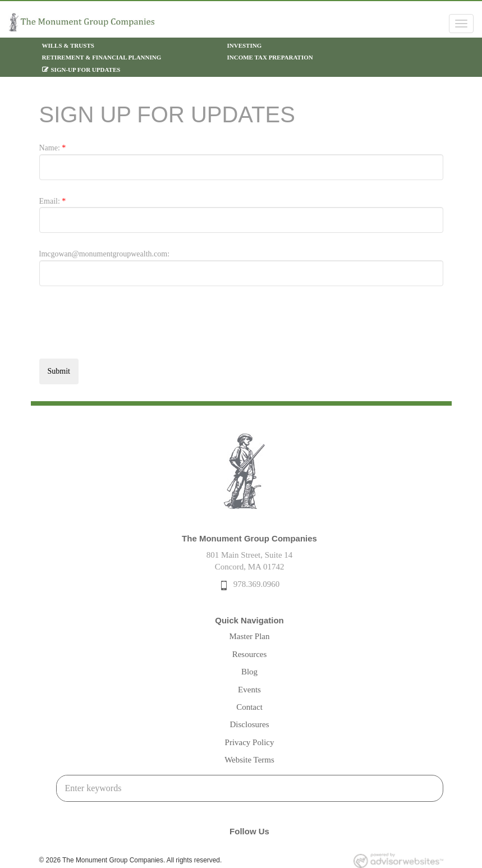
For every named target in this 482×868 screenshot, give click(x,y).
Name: (53, 148)
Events (249, 690)
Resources (250, 654)
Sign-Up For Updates (86, 70)
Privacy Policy (250, 742)
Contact (249, 707)
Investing (245, 45)
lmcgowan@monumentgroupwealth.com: (105, 254)
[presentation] (125, 328)
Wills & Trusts (68, 45)
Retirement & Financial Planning (102, 57)
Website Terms (249, 760)
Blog (249, 672)
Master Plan (249, 636)
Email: (53, 201)
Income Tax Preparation (270, 57)
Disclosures (250, 724)
